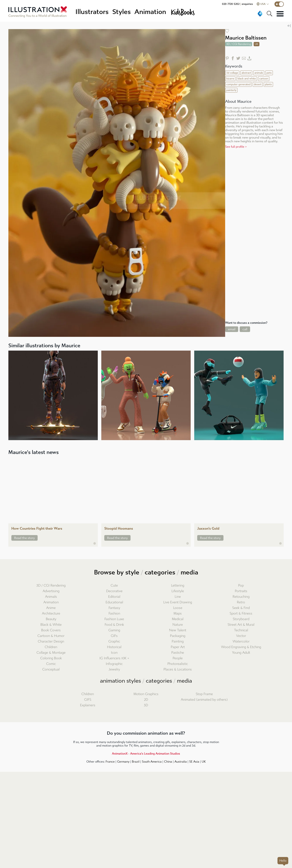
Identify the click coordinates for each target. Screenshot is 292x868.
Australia (181, 762)
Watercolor (241, 641)
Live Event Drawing (178, 602)
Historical (114, 647)
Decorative (114, 591)
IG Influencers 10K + (114, 658)
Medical (178, 619)
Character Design (51, 641)
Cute (114, 586)
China (168, 762)
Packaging (178, 636)
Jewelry (114, 669)
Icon (114, 653)
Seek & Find (241, 608)
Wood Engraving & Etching (241, 647)
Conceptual (51, 669)
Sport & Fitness (241, 614)
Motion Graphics (146, 694)
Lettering (178, 586)
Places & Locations (178, 669)
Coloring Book (51, 658)
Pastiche (178, 653)
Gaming (114, 630)
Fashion (114, 614)
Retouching (241, 597)
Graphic (114, 641)
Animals (51, 597)
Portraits (241, 591)
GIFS (88, 700)
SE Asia (194, 762)
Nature (178, 625)
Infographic (114, 664)
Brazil (136, 762)
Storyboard (241, 619)
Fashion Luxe (114, 619)
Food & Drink (114, 625)
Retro (241, 602)
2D (146, 700)
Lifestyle (178, 591)
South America (152, 762)
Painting (178, 641)
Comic (51, 664)
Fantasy (114, 608)
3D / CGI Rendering (51, 586)
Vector (241, 636)
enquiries (247, 4)
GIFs (114, 636)
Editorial (114, 597)
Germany (123, 762)
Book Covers (51, 630)
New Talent (178, 630)
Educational (114, 602)
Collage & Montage (51, 653)
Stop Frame (204, 694)
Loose (178, 608)
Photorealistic (178, 664)
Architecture (51, 614)
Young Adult (241, 653)
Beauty (51, 619)
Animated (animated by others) (204, 700)
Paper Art (178, 647)
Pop (241, 586)
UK (204, 762)
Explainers (88, 705)
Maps (178, 614)
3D (146, 705)
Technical (241, 630)
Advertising (51, 591)
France (110, 762)
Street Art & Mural (241, 625)
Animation (51, 602)
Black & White (51, 625)
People (178, 658)
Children (51, 647)
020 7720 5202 (231, 4)
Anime (51, 608)
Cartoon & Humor (51, 636)
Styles (122, 12)
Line (178, 597)
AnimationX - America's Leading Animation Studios (146, 754)
